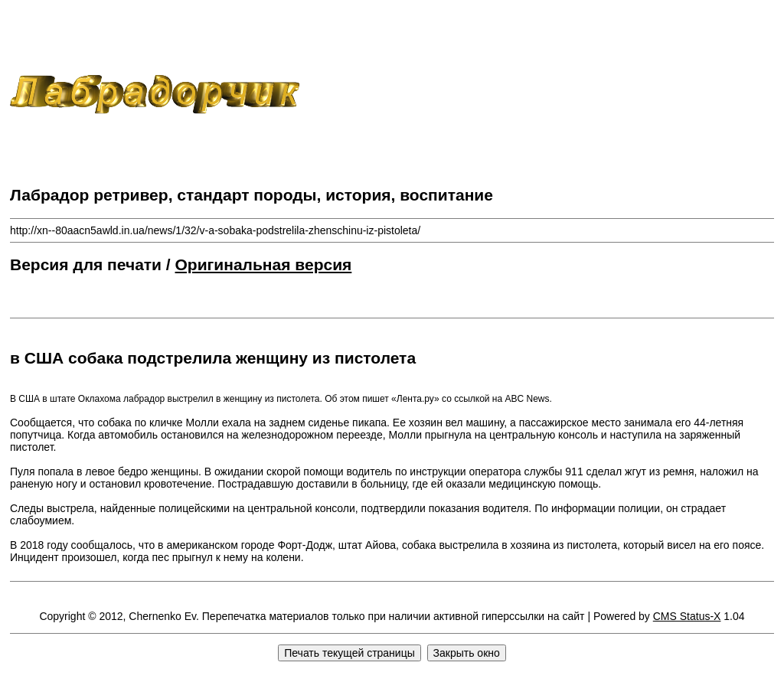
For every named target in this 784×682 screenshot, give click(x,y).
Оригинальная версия (264, 264)
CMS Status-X (687, 616)
